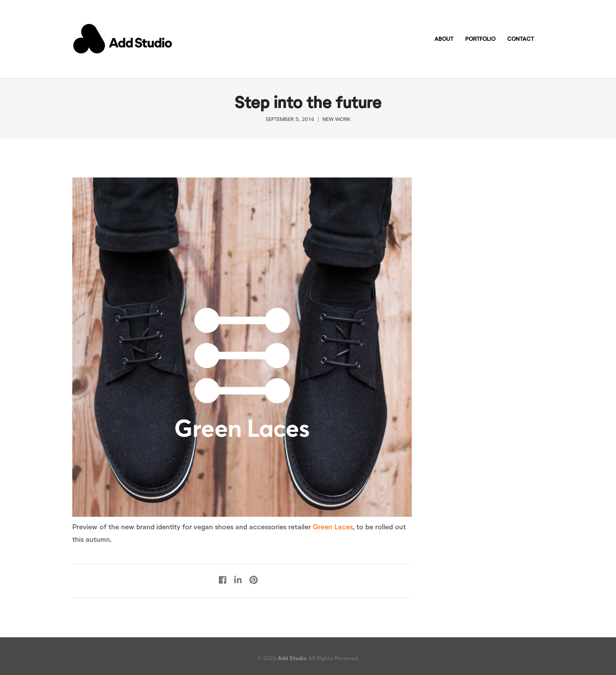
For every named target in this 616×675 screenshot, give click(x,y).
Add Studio (292, 658)
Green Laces (333, 527)
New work (336, 119)
